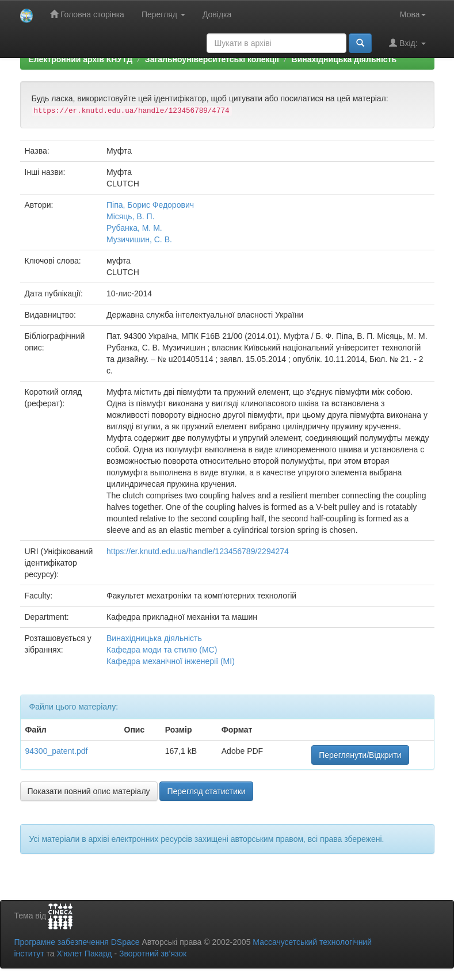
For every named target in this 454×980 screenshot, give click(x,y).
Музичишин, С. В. (139, 239)
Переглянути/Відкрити (360, 755)
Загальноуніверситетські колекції (212, 59)
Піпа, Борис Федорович (150, 205)
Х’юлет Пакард (84, 954)
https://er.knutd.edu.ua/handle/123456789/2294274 (198, 551)
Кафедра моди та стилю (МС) (162, 650)
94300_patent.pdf (57, 751)
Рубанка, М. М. (134, 228)
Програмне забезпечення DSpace (77, 942)
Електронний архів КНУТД (81, 59)
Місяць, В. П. (131, 216)
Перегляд (163, 14)
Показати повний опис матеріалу (89, 791)
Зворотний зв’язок (153, 954)
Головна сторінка (87, 14)
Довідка (217, 14)
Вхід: (407, 43)
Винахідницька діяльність (344, 59)
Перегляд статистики (206, 791)
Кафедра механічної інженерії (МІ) (171, 661)
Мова (413, 14)
